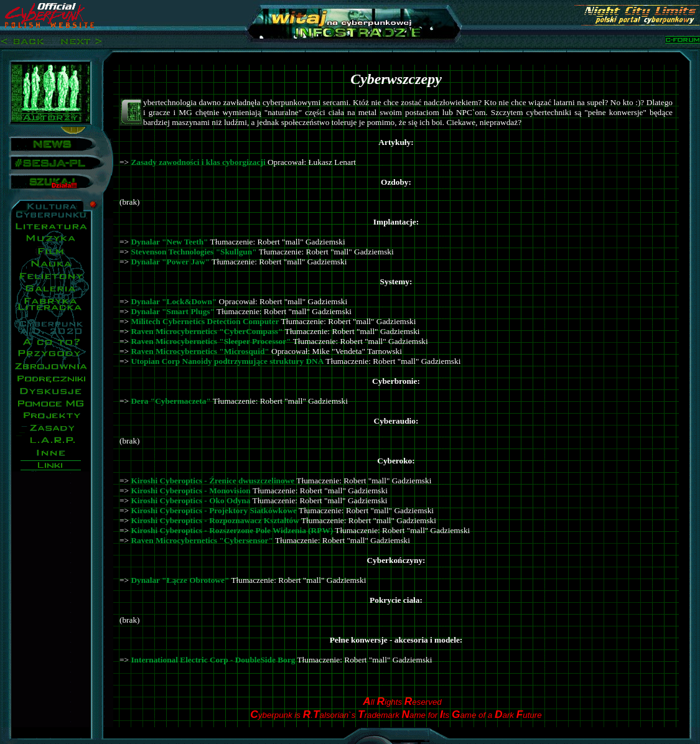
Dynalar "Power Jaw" (170, 262)
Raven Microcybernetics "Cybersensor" (202, 540)
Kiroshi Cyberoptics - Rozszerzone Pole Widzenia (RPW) (232, 530)
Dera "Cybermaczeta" (170, 401)
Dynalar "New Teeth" (169, 242)
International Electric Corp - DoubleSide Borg (213, 660)
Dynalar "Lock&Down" (174, 301)
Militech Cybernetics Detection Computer (205, 321)
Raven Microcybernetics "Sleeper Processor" (211, 341)
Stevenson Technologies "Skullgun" (194, 252)
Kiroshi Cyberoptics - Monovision (190, 491)
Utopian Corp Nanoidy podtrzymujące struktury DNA (227, 361)
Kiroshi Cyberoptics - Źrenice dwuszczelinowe (212, 481)
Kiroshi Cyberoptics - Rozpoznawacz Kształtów (215, 520)
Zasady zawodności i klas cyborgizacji (198, 162)
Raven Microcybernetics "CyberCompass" (207, 331)
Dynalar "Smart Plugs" (173, 311)
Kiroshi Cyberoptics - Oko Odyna (190, 500)
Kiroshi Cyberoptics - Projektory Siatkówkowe (214, 510)
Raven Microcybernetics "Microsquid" (200, 351)
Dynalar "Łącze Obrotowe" (180, 580)
